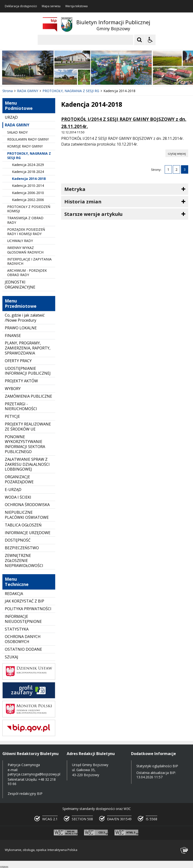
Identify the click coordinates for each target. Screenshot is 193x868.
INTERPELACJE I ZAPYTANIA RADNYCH (29, 261)
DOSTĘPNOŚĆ (18, 540)
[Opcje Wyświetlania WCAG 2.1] (150, 40)
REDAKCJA (14, 594)
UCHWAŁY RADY (20, 241)
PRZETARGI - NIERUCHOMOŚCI (21, 406)
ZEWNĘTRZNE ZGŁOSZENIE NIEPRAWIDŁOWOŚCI (24, 561)
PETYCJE (12, 416)
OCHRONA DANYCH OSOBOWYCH (23, 639)
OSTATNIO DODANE (23, 649)
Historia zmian (83, 202)
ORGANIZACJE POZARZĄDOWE (19, 479)
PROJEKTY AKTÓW (21, 381)
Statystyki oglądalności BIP (157, 766)
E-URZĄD (13, 490)
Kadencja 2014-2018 (29, 179)
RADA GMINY (17, 125)
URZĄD (11, 117)
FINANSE (13, 336)
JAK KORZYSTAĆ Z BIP (24, 601)
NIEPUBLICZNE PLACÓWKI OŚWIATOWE (27, 515)
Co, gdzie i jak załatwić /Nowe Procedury (25, 318)
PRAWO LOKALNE (21, 328)
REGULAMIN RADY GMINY (28, 139)
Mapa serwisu (51, 6)
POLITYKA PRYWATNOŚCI (28, 609)
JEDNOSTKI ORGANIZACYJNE (20, 285)
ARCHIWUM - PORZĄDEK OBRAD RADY (27, 273)
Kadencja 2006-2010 (28, 193)
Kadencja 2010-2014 (28, 186)
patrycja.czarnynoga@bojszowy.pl (34, 774)
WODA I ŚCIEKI (18, 497)
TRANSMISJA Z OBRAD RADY (25, 220)
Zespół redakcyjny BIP (25, 794)
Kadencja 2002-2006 (28, 200)
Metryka (75, 189)
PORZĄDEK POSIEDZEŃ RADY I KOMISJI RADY (26, 232)
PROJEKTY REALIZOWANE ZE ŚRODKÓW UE (28, 427)
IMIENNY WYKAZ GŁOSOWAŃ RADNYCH (25, 250)
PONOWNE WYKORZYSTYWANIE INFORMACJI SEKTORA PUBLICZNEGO (25, 444)
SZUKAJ (12, 657)
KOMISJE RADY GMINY (25, 146)
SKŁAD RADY (17, 132)
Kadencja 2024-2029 (28, 165)
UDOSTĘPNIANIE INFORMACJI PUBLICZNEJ (28, 371)
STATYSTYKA (17, 629)
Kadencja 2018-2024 (28, 172)
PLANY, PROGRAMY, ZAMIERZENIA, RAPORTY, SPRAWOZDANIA (28, 348)
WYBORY (13, 389)
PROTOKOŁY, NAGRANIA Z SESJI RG (29, 156)
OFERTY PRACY (18, 361)
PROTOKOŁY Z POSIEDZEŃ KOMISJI (29, 209)
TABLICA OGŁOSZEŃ (23, 525)
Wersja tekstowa (76, 6)
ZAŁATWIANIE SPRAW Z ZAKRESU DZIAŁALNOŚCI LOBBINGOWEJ (27, 464)
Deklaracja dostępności (21, 6)
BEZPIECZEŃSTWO (22, 548)
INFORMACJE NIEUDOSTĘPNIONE (23, 619)
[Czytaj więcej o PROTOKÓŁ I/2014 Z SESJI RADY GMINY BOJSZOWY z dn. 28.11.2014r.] (177, 153)
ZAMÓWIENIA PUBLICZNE (28, 396)
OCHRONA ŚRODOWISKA (27, 505)
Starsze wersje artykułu (93, 214)
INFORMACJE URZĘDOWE (28, 533)
